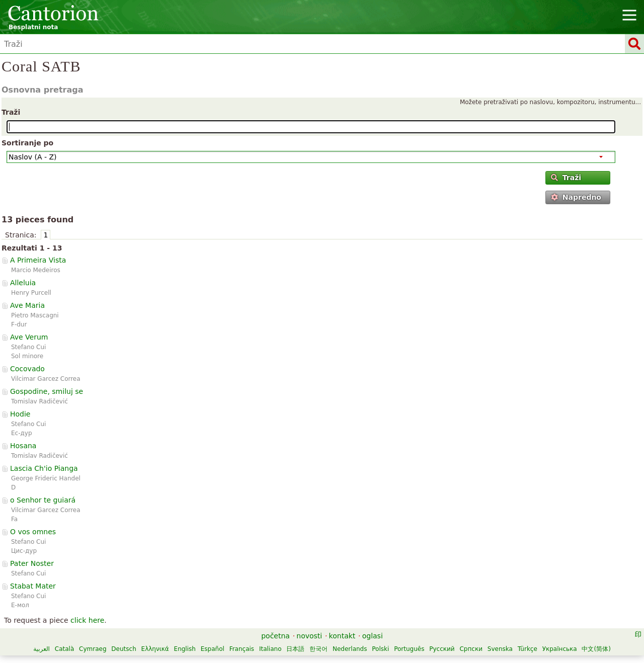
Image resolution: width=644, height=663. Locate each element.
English (185, 649)
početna (275, 636)
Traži (11, 112)
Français (242, 649)
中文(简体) (596, 649)
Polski (380, 649)
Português (409, 649)
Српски (471, 649)
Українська (560, 649)
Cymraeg (93, 649)
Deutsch (124, 649)
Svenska (500, 649)
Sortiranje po (27, 143)
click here (87, 620)
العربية (42, 649)
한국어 (318, 649)
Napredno (576, 197)
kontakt (342, 636)
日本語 (295, 649)
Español (213, 649)
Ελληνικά (155, 649)
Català (64, 649)
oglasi (373, 636)
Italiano (270, 649)
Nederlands (350, 649)
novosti (309, 636)
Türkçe (528, 649)
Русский (442, 649)
